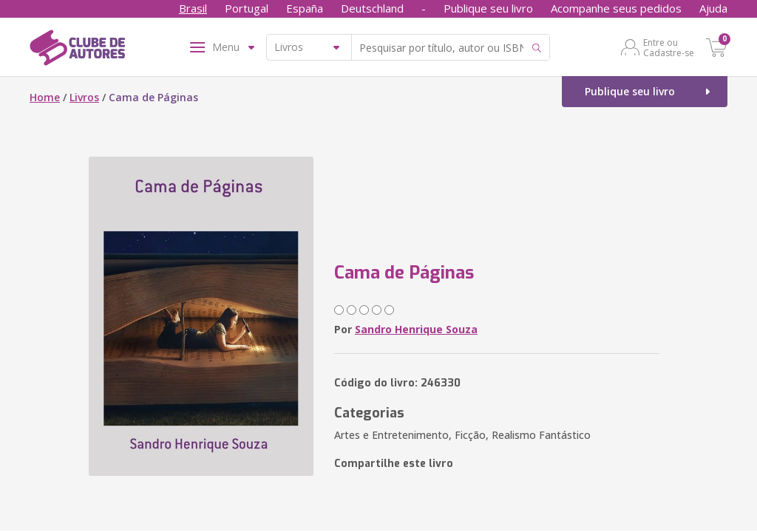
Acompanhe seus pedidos (616, 8)
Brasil (193, 8)
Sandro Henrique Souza (416, 329)
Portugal (247, 8)
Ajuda (713, 8)
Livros (84, 97)
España (305, 8)
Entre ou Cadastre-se (669, 47)
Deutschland (372, 8)
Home (45, 97)
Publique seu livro (488, 8)
